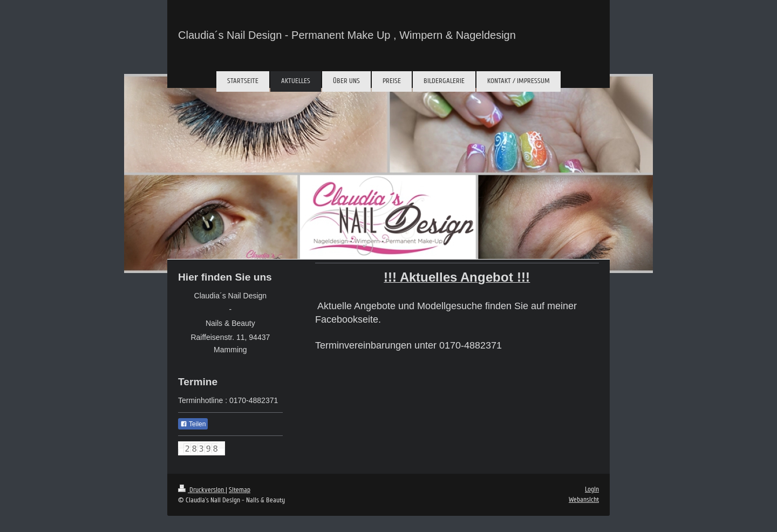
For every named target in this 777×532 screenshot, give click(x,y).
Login (592, 489)
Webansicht (584, 500)
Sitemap (240, 490)
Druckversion (202, 490)
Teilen (193, 424)
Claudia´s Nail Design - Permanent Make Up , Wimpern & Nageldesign (347, 35)
